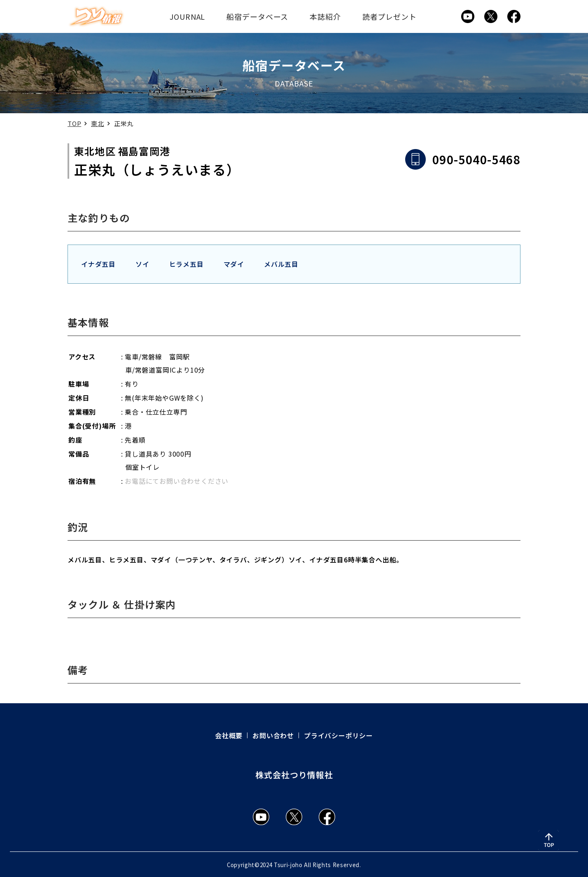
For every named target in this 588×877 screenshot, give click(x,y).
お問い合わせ (273, 735)
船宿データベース (257, 16)
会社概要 (229, 735)
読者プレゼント (390, 16)
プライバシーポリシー (338, 735)
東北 (98, 123)
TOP (74, 123)
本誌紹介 (325, 16)
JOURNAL (187, 16)
